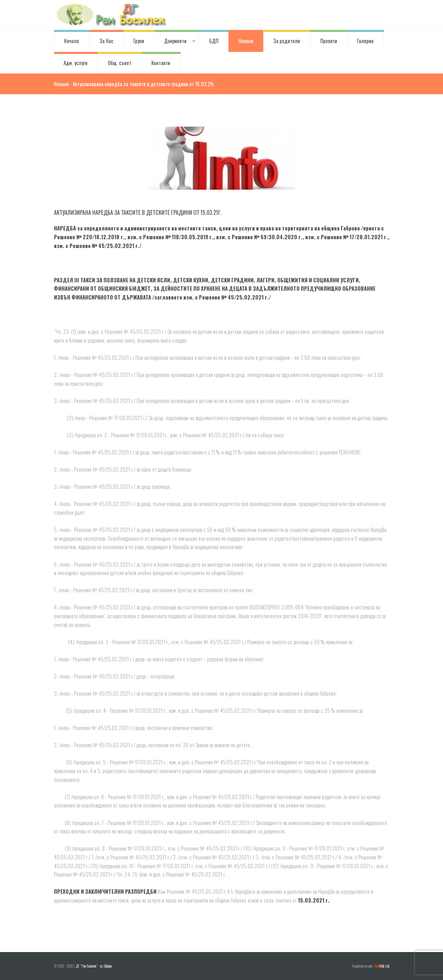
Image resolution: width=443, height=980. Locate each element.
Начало (72, 41)
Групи (139, 41)
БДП (214, 41)
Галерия (365, 41)
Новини (246, 41)
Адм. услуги (75, 63)
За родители (287, 41)
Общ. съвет (120, 63)
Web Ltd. (382, 966)
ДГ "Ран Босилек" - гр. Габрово (94, 966)
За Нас (106, 41)
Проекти (329, 41)
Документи (177, 41)
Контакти (161, 63)
